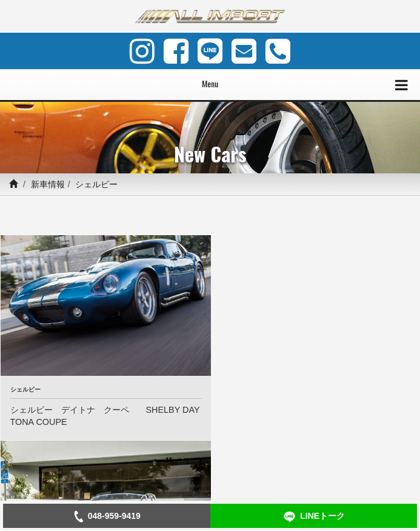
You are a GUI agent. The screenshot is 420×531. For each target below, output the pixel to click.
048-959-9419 (107, 516)
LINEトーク (313, 517)
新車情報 (48, 184)
